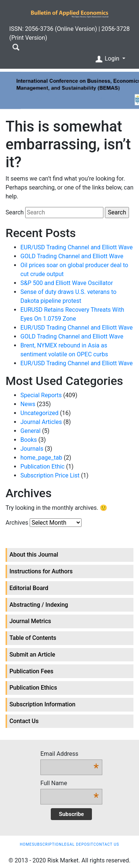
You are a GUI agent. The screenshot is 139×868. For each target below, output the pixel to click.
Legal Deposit (78, 844)
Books (29, 440)
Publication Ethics (33, 688)
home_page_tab (41, 458)
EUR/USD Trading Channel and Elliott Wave (77, 247)
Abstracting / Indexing (39, 605)
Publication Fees (31, 671)
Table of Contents (33, 638)
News (28, 404)
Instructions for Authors (41, 571)
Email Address (69, 754)
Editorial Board (29, 588)
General (30, 431)
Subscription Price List (50, 475)
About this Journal (34, 555)
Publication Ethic (42, 467)
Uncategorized (39, 413)
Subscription (47, 844)
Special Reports (41, 395)
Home (26, 844)
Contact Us (24, 721)
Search (15, 212)
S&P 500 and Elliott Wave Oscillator (67, 283)
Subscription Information (42, 704)
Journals (32, 449)
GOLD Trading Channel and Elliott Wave (72, 256)
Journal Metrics (30, 621)
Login (108, 59)
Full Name (69, 784)
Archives (17, 523)
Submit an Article (32, 655)
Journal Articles (41, 422)
